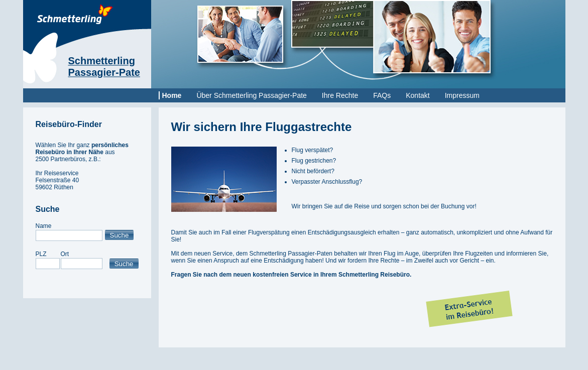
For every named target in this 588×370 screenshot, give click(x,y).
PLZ (41, 254)
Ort (65, 254)
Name (44, 226)
